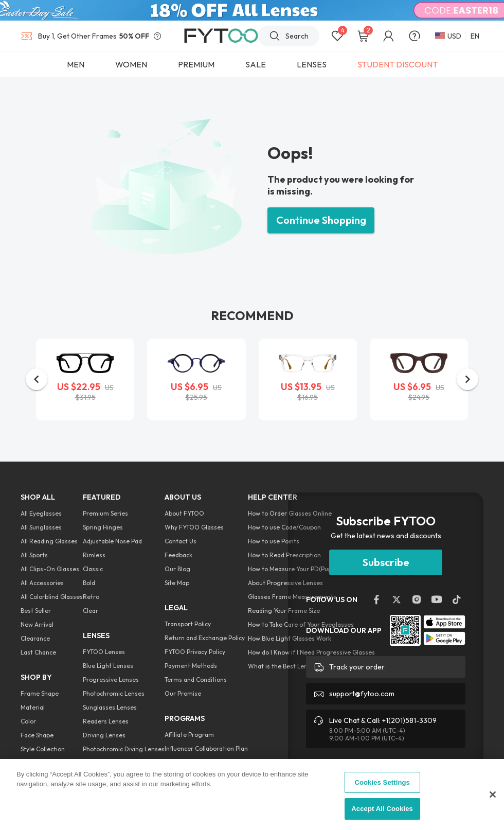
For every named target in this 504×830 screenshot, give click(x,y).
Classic (93, 569)
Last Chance (38, 652)
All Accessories (42, 583)
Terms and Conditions (196, 679)
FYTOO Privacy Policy (195, 652)
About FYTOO (184, 513)
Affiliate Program (189, 735)
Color (28, 721)
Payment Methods (191, 666)
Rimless (94, 555)
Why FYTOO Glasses (194, 527)
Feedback (178, 555)
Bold (89, 583)
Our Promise (183, 693)
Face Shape (37, 735)
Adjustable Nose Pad (112, 541)
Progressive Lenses (111, 679)
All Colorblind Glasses (52, 597)
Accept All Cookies (382, 809)
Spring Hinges (103, 527)
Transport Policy (188, 624)
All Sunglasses (41, 527)
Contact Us (181, 541)
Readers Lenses (106, 721)
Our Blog (177, 569)
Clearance (35, 638)
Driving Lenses (104, 735)
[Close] (493, 794)
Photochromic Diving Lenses (124, 749)
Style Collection (43, 749)
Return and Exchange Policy (205, 638)
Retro (91, 597)
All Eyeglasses (41, 513)
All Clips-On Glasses (50, 569)
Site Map (177, 583)
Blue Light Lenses (108, 666)
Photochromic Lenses (114, 693)
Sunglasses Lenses (110, 707)
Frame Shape (40, 693)
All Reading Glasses (49, 541)
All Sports (34, 555)
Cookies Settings (382, 782)
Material (33, 707)
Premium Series (105, 513)
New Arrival (37, 624)
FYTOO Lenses (104, 652)
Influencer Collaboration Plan (206, 748)
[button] (37, 379)
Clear (91, 611)
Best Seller (36, 611)
